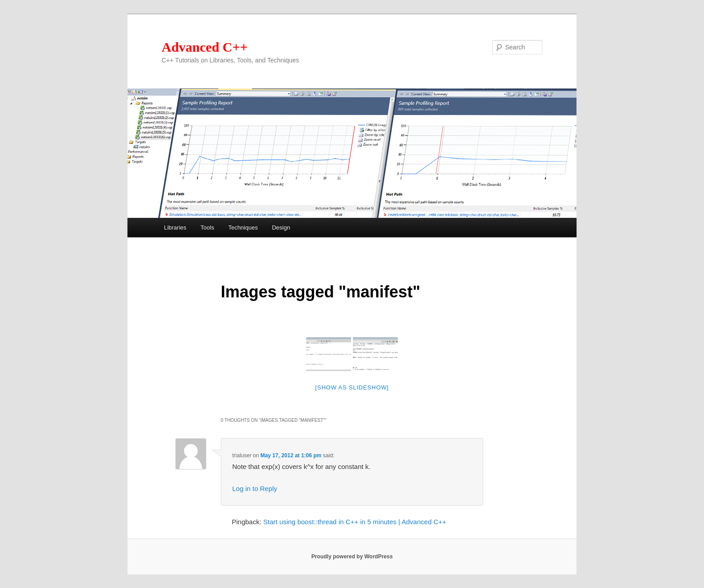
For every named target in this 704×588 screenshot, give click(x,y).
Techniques (243, 228)
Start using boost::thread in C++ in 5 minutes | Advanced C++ (354, 522)
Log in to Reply (255, 489)
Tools (207, 228)
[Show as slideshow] (352, 387)
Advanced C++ (205, 47)
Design (281, 228)
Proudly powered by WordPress (352, 557)
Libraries (175, 228)
